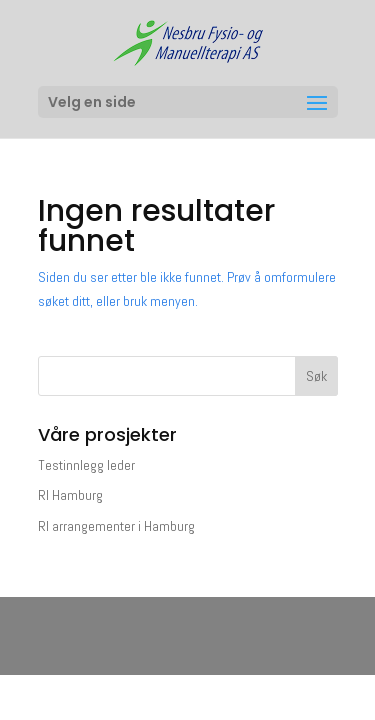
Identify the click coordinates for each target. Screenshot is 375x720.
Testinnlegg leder (86, 465)
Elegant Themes (185, 623)
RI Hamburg (70, 495)
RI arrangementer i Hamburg (116, 526)
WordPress (187, 647)
